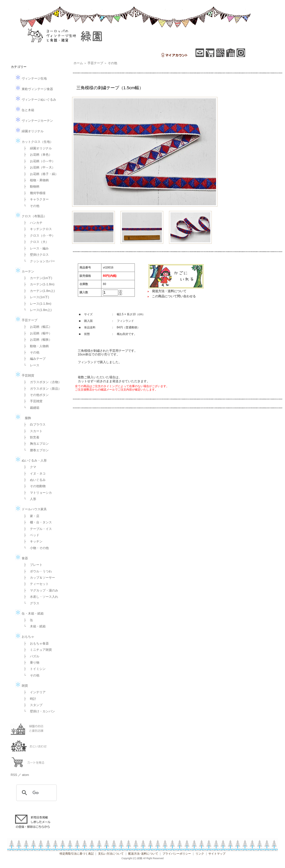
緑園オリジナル (29, 131)
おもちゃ (25, 637)
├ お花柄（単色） (36, 155)
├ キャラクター (35, 199)
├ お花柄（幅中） (36, 333)
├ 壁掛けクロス (35, 255)
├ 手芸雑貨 (32, 401)
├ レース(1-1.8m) (36, 304)
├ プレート (32, 565)
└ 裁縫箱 (30, 408)
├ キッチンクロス (36, 229)
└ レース (30, 365)
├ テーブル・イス (36, 529)
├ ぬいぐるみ (33, 480)
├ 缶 (27, 620)
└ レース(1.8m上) (36, 310)
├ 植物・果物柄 (35, 180)
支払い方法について (111, 854)
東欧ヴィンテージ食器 (34, 89)
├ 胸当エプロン (35, 444)
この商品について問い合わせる (174, 296)
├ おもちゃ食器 (35, 643)
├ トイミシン (33, 669)
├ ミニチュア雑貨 (36, 650)
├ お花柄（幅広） (36, 327)
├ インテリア (33, 692)
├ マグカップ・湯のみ (40, 590)
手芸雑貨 (25, 375)
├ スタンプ (32, 705)
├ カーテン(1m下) (36, 278)
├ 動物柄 (30, 186)
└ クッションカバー (38, 261)
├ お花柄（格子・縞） (40, 174)
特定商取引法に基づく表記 (77, 854)
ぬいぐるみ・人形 (31, 460)
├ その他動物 (33, 486)
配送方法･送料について (143, 854)
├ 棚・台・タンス (36, 522)
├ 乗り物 (30, 662)
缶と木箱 (25, 110)
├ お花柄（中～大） (38, 167)
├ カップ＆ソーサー (38, 578)
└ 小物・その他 (35, 548)
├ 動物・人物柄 (35, 346)
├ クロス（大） (35, 242)
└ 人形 (29, 499)
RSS (14, 775)
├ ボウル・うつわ (36, 571)
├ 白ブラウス (33, 424)
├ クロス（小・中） (38, 235)
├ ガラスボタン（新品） (41, 389)
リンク (200, 854)
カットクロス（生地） (34, 142)
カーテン (25, 271)
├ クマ (29, 467)
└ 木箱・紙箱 (33, 626)
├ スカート (32, 431)
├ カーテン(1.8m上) (38, 291)
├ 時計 (29, 699)
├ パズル (30, 656)
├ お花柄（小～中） (38, 161)
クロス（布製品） (31, 216)
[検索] (36, 793)
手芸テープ (26, 320)
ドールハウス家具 (31, 509)
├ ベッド (30, 535)
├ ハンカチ (32, 223)
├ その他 (30, 352)
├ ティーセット (35, 584)
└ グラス (30, 603)
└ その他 (30, 206)
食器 (22, 558)
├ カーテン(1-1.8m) (38, 284)
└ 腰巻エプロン (35, 450)
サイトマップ (217, 854)
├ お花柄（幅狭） (36, 340)
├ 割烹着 (30, 437)
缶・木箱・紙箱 (29, 613)
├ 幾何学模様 (33, 193)
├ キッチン (32, 541)
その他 (112, 63)
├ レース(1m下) (35, 297)
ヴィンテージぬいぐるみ (36, 99)
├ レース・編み (35, 248)
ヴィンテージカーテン (34, 121)
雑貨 (22, 686)
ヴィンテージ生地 (31, 78)
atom (25, 775)
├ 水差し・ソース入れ (40, 597)
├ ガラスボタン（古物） (41, 382)
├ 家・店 (30, 516)
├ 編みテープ (33, 359)
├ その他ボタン (35, 395)
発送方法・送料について (169, 291)
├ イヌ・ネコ (33, 473)
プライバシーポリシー (177, 854)
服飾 (23, 418)
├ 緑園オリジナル (36, 148)
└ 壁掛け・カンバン (38, 711)
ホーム (78, 63)
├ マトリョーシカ (36, 493)
